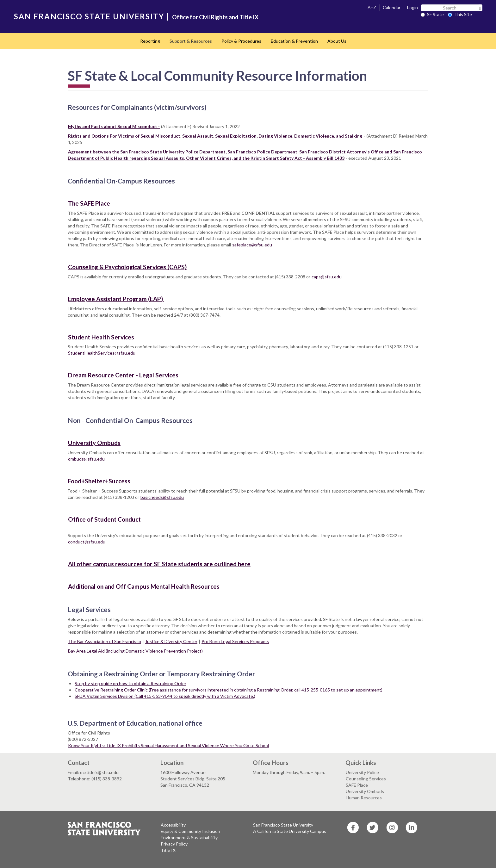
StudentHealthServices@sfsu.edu (102, 353)
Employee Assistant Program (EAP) (116, 299)
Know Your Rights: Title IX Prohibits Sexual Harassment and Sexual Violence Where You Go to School (168, 745)
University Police (362, 772)
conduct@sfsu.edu (87, 542)
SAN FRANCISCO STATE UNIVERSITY (89, 16)
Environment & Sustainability (189, 837)
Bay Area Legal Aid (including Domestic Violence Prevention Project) (136, 651)
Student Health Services (101, 337)
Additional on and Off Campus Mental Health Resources (144, 586)
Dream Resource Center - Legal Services (123, 375)
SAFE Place (357, 785)
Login (412, 7)
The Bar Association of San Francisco (105, 641)
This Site (460, 14)
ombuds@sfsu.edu (86, 459)
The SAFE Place (89, 203)
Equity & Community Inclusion (190, 831)
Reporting (150, 41)
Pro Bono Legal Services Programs (235, 641)
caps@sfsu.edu (327, 277)
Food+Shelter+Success (99, 481)
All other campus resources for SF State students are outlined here (159, 564)
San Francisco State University (283, 825)
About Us (337, 41)
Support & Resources (191, 41)
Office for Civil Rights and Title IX (215, 17)
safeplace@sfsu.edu (252, 245)
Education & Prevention (294, 41)
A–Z (372, 7)
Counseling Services (366, 779)
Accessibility (173, 825)
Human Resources (364, 798)
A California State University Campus (290, 831)
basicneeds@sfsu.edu (162, 497)
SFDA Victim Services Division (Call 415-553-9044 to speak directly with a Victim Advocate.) (165, 696)
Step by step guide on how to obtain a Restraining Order (130, 683)
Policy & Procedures (241, 41)
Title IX (168, 850)
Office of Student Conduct (104, 519)
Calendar (392, 7)
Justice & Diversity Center (171, 641)
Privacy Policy (174, 844)
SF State (432, 14)
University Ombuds (94, 443)
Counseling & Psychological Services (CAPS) (127, 267)
